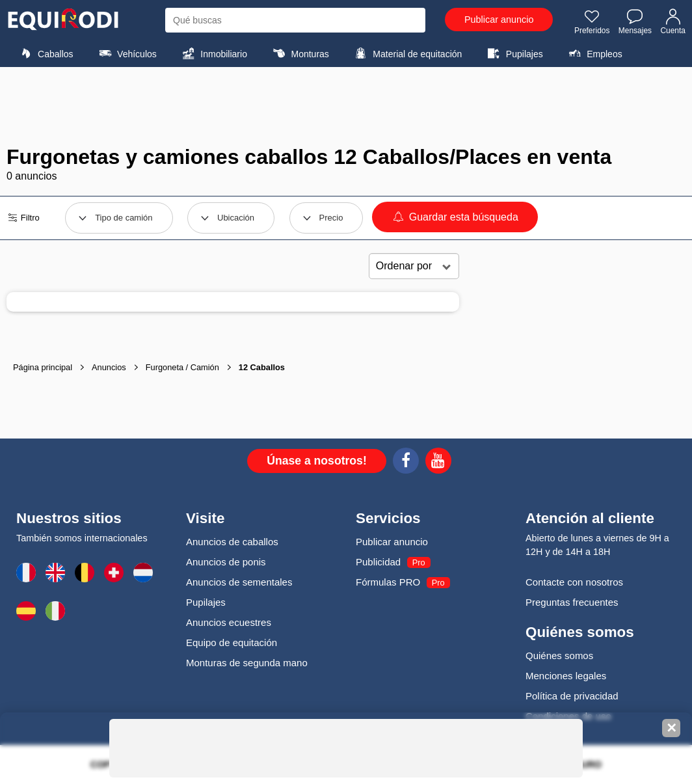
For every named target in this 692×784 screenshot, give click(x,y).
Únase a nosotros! (317, 461)
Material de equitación (406, 53)
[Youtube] (438, 463)
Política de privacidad (572, 696)
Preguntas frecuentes (572, 602)
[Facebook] (406, 463)
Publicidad (378, 562)
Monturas (299, 53)
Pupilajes (514, 53)
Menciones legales (566, 676)
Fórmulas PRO (388, 582)
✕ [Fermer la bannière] (672, 728)
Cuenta (673, 21)
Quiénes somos (559, 656)
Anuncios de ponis (226, 562)
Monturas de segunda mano (247, 663)
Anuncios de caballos (232, 542)
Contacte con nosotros (574, 582)
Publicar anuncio (499, 20)
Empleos (594, 53)
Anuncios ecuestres (229, 622)
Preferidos (592, 21)
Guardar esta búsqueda (455, 217)
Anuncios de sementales (239, 582)
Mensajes (635, 21)
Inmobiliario (213, 53)
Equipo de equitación (232, 642)
